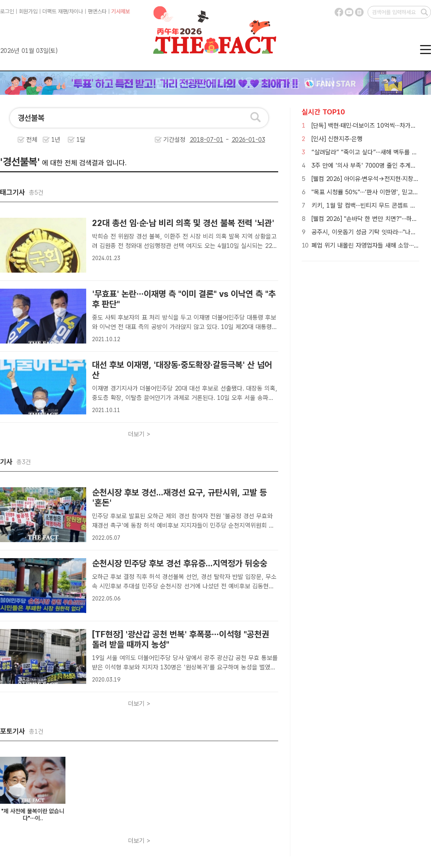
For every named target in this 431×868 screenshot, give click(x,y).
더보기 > (139, 434)
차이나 (76, 11)
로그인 (7, 11)
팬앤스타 (97, 11)
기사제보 (121, 11)
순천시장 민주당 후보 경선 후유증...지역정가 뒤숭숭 (180, 563)
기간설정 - (214, 140)
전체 (32, 140)
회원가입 (28, 11)
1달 (81, 140)
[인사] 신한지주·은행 (337, 139)
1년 (56, 140)
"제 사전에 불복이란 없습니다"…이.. (33, 815)
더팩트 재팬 (55, 11)
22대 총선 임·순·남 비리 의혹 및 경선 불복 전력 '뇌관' (183, 223)
